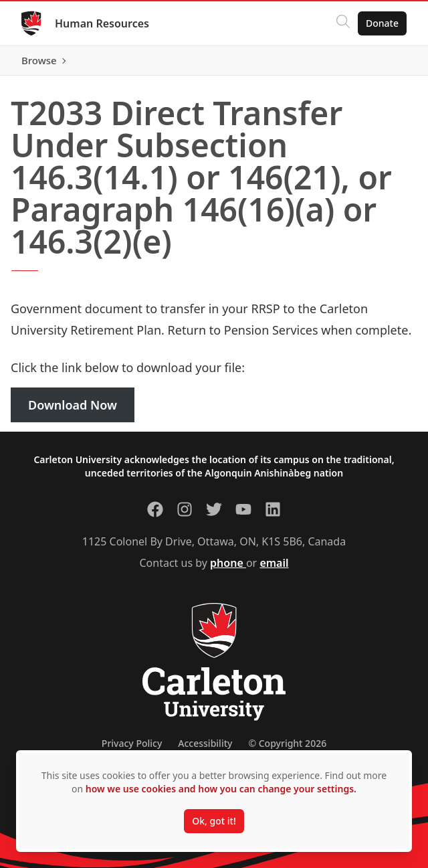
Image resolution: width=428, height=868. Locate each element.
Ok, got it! (214, 821)
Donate (382, 23)
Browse (39, 60)
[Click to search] (343, 23)
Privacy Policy (132, 743)
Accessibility (205, 743)
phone (228, 563)
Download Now (73, 405)
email (274, 563)
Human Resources (102, 23)
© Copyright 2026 (287, 743)
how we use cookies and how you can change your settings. (221, 789)
